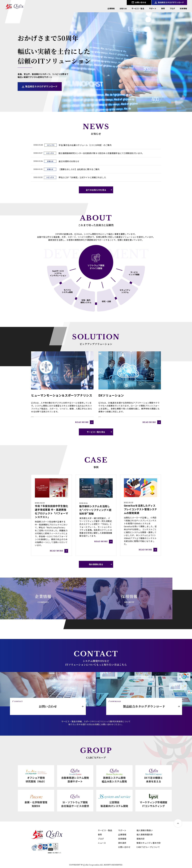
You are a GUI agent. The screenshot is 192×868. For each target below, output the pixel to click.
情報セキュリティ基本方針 (149, 843)
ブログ (172, 8)
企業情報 (111, 8)
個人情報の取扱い (145, 830)
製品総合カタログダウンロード (171, 2)
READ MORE (82, 422)
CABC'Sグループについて (148, 847)
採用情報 (183, 8)
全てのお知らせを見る (96, 190)
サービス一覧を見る (96, 432)
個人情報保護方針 (145, 834)
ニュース (102, 843)
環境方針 (141, 839)
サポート (153, 8)
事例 (163, 8)
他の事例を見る (96, 564)
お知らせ (123, 8)
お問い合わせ (141, 2)
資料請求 (122, 843)
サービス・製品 (138, 8)
